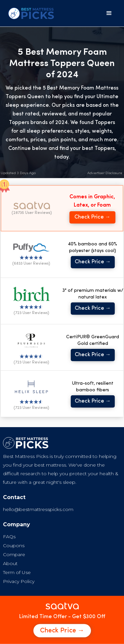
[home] (29, 13)
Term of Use (17, 572)
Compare (14, 554)
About (10, 563)
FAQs (9, 537)
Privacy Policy (19, 581)
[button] (109, 13)
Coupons (14, 546)
